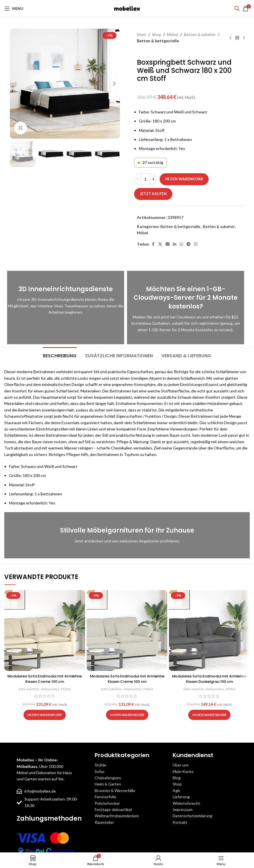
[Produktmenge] (145, 179)
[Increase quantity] (153, 179)
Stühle (100, 765)
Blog (177, 778)
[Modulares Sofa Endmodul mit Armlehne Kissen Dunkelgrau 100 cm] (209, 631)
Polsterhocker (107, 803)
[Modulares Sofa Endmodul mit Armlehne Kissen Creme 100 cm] (45, 631)
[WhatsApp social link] (181, 244)
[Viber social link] (196, 244)
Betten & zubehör (200, 34)
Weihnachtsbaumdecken (117, 816)
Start (141, 34)
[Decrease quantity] (138, 179)
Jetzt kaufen (153, 194)
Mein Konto (183, 771)
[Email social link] (168, 244)
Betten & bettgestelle (158, 41)
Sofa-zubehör (28, 689)
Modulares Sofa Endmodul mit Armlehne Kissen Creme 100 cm (45, 679)
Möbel (172, 34)
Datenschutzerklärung (192, 816)
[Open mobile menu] (14, 9)
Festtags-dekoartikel (113, 809)
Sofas (100, 771)
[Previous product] (230, 38)
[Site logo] (127, 8)
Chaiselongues (108, 778)
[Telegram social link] (189, 244)
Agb (176, 790)
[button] (16, 84)
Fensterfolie (105, 797)
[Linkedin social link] (175, 244)
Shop (156, 34)
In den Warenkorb (184, 179)
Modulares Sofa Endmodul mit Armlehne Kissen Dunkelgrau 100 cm (209, 679)
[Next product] (244, 38)
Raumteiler (104, 822)
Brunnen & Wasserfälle (115, 790)
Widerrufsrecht (186, 803)
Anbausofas (50, 689)
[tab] (60, 355)
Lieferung (181, 797)
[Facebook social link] (153, 244)
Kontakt (180, 822)
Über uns (181, 765)
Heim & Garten (108, 784)
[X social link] (160, 244)
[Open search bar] (237, 8)
